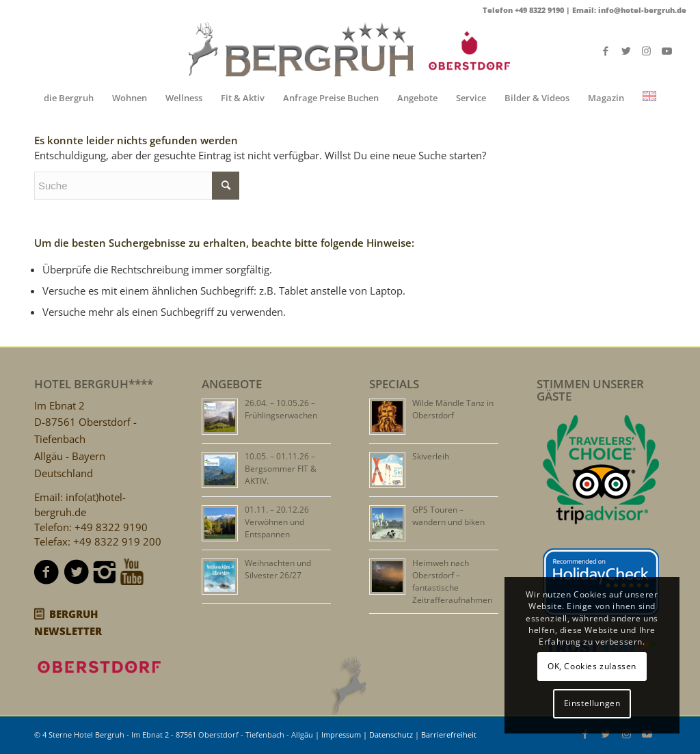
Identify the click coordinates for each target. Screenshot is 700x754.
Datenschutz (391, 735)
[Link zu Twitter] (626, 51)
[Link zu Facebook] (606, 51)
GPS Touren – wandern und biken (448, 516)
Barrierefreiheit (449, 735)
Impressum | (345, 735)
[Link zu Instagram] (647, 51)
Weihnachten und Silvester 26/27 (278, 569)
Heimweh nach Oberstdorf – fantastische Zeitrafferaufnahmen (452, 581)
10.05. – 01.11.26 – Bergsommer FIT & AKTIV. (281, 469)
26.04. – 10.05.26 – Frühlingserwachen (281, 409)
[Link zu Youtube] (667, 51)
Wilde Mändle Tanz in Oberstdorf (453, 409)
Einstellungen (592, 703)
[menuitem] (69, 98)
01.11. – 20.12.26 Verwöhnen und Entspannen (277, 522)
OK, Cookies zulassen (592, 666)
